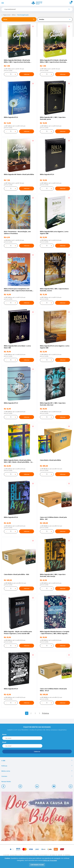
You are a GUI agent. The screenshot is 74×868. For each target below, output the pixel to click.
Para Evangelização (23, 15)
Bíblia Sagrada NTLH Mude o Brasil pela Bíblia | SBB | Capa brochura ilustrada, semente (53, 61)
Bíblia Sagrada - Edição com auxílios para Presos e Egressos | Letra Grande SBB (18, 632)
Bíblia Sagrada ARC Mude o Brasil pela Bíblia (19, 174)
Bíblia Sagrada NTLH (11, 117)
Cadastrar (37, 752)
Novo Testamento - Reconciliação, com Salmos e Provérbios (17, 232)
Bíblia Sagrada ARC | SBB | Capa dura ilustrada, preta (53, 118)
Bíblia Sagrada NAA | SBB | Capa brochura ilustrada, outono (54, 290)
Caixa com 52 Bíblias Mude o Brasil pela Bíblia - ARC (53, 518)
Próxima (45, 713)
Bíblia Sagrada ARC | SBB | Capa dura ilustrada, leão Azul (53, 404)
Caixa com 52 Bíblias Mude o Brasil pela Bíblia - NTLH (53, 690)
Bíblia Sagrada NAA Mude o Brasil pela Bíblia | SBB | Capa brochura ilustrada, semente (17, 61)
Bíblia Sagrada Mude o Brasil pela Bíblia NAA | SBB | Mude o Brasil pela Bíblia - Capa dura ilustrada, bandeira (19, 461)
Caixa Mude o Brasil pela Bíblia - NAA (16, 574)
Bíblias (14, 15)
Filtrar (19, 19)
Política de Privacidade (50, 860)
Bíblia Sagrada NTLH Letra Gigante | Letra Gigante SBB (55, 347)
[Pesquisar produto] (70, 10)
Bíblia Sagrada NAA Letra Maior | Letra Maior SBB (17, 347)
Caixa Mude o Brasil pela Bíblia (50, 460)
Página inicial (7, 15)
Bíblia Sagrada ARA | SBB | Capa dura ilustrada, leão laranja (53, 575)
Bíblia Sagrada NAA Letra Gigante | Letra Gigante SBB (54, 232)
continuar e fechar (37, 865)
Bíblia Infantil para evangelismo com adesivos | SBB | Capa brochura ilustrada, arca (18, 290)
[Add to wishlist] (33, 27)
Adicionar (27, 74)
